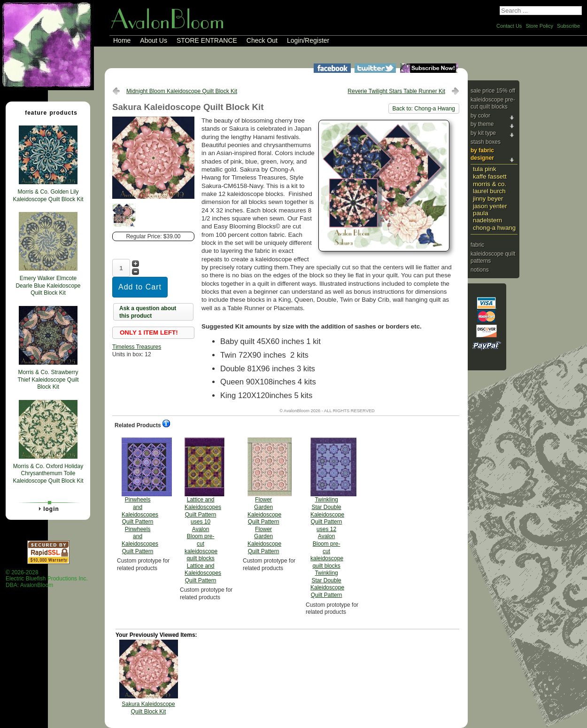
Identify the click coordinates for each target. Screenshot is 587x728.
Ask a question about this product (148, 312)
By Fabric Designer (482, 154)
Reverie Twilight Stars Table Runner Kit (396, 91)
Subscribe (568, 26)
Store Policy (539, 26)
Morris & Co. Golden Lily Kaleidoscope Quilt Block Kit (48, 196)
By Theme (482, 124)
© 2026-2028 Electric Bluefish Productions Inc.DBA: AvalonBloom (47, 579)
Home (122, 40)
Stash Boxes (486, 142)
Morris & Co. (490, 184)
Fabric (477, 245)
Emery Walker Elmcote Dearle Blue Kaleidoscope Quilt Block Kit (48, 286)
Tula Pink (485, 169)
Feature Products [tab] (47, 112)
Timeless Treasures (137, 347)
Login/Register (308, 40)
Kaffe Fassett (490, 176)
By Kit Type (483, 133)
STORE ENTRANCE (207, 40)
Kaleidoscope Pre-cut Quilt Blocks (493, 103)
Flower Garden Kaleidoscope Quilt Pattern (264, 496)
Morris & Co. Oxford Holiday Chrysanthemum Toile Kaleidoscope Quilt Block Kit (48, 474)
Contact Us (509, 26)
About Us (154, 40)
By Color (480, 116)
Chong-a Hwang (494, 228)
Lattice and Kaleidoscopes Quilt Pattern (203, 511)
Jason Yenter (490, 206)
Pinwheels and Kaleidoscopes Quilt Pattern (140, 496)
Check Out (262, 40)
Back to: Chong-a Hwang (424, 109)
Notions (480, 270)
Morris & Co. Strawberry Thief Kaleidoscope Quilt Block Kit (48, 380)
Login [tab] (47, 509)
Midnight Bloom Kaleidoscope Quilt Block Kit (182, 91)
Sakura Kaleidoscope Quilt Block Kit (148, 708)
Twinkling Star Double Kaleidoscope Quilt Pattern (327, 518)
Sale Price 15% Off (493, 91)
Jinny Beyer (488, 199)
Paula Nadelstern (487, 217)
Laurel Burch (489, 191)
